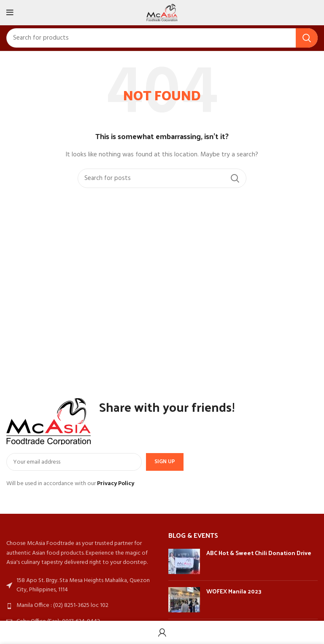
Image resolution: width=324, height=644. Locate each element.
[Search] (162, 38)
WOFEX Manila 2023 (234, 591)
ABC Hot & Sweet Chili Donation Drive (259, 553)
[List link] (81, 606)
